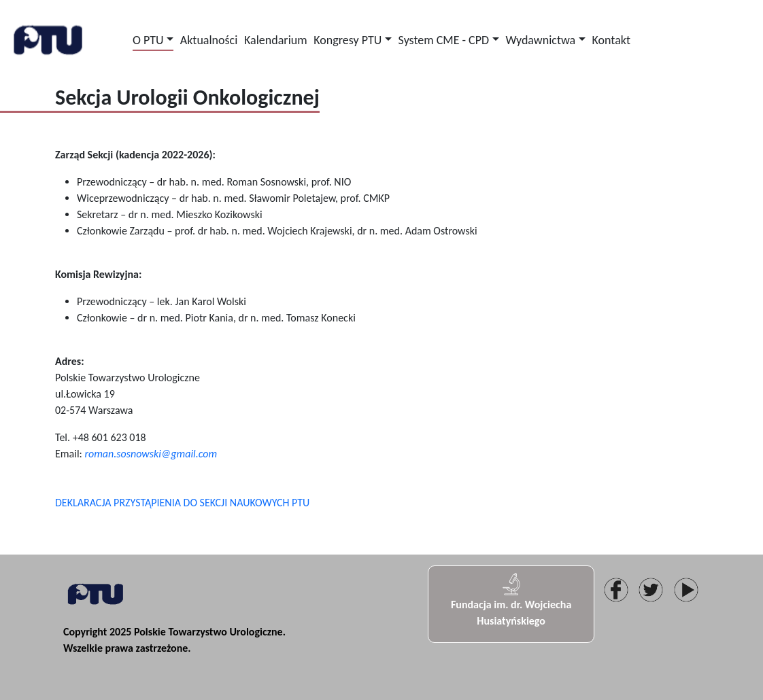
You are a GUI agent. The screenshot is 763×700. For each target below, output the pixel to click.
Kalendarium (276, 40)
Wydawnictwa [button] (540, 40)
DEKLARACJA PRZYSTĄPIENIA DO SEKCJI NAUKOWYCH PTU (182, 503)
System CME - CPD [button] (444, 40)
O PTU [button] (148, 40)
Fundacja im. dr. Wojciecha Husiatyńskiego (511, 599)
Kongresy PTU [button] (347, 40)
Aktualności (209, 40)
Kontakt (611, 40)
